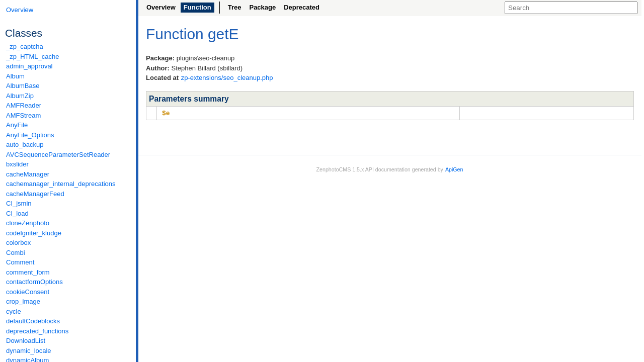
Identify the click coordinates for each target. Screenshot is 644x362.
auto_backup (25, 145)
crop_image (23, 301)
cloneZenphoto (28, 223)
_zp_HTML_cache (33, 57)
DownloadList (26, 341)
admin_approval (29, 66)
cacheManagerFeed (35, 194)
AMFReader (24, 105)
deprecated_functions (37, 331)
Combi (16, 253)
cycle (14, 311)
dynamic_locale (29, 351)
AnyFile (17, 125)
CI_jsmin (19, 203)
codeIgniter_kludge (34, 233)
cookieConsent (28, 292)
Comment (20, 262)
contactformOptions (34, 282)
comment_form (28, 272)
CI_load (17, 213)
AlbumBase (23, 86)
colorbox (18, 243)
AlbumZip (20, 96)
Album (15, 76)
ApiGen (454, 169)
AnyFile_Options (30, 135)
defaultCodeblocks (33, 321)
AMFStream (23, 115)
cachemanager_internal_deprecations (61, 184)
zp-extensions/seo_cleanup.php (227, 78)
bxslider (17, 164)
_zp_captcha (25, 47)
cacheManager (28, 174)
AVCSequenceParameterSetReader (58, 155)
